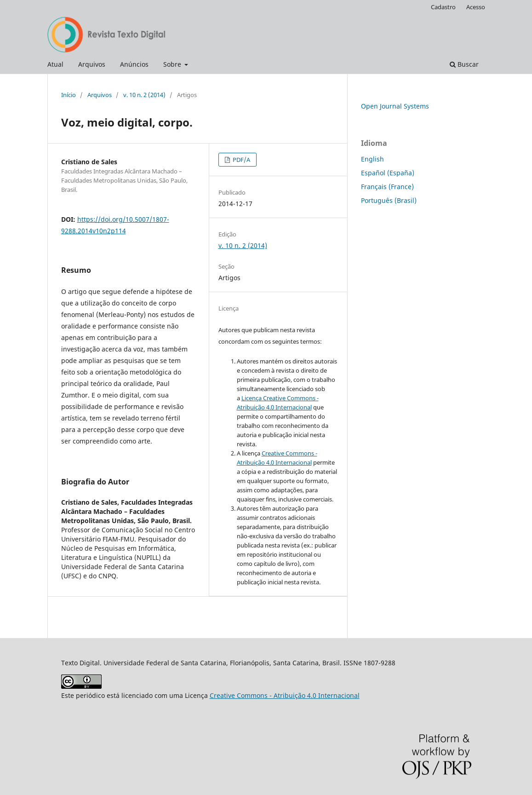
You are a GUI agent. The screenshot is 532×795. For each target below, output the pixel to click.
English (372, 159)
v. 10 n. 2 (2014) (144, 95)
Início (69, 95)
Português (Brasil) (389, 200)
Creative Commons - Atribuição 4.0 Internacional (285, 695)
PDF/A (241, 160)
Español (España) (388, 173)
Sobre (173, 64)
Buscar (464, 64)
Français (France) (387, 187)
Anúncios (134, 64)
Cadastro (443, 7)
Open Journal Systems (395, 106)
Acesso (476, 7)
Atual (55, 64)
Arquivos (92, 64)
